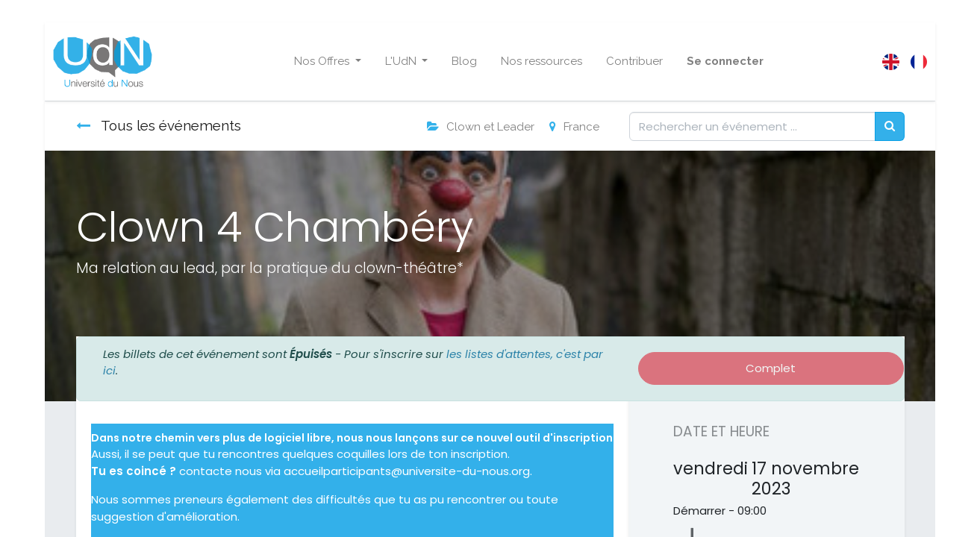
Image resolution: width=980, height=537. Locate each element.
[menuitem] (464, 62)
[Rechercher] (890, 126)
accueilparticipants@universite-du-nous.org (407, 471)
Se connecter (725, 61)
